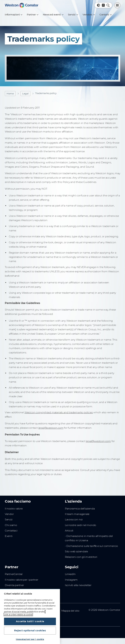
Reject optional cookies (30, 631)
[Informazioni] (13, 15)
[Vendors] (89, 15)
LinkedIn (70, 574)
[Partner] (33, 15)
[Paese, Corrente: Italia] (103, 5)
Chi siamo (11, 525)
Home (10, 94)
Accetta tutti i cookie (30, 621)
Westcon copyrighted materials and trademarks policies (59, 412)
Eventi (9, 536)
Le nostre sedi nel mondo (80, 525)
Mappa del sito (70, 611)
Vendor (9, 514)
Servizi (9, 519)
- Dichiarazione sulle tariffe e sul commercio (91, 546)
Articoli (69, 531)
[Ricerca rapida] (108, 5)
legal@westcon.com (51, 428)
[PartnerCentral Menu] (117, 5)
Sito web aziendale (76, 551)
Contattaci (11, 531)
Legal (25, 94)
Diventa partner (14, 585)
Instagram (71, 580)
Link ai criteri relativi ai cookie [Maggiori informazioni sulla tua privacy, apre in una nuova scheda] (18, 615)
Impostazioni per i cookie (30, 639)
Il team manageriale (77, 514)
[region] (30, 616)
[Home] (22, 5)
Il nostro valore (14, 509)
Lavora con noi (74, 519)
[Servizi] (73, 15)
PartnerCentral (14, 574)
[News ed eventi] (53, 15)
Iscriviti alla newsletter (78, 585)
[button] (99, 5)
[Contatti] (105, 15)
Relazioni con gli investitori (81, 557)
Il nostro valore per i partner (22, 580)
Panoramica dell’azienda (80, 509)
